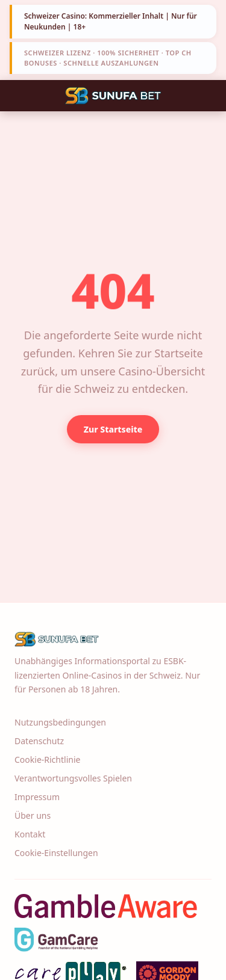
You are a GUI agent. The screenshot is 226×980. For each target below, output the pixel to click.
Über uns (33, 815)
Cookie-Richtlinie (47, 760)
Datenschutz (39, 741)
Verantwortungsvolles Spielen (73, 778)
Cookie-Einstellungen (56, 853)
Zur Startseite (113, 429)
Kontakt (30, 834)
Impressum (37, 797)
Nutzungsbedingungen (60, 722)
